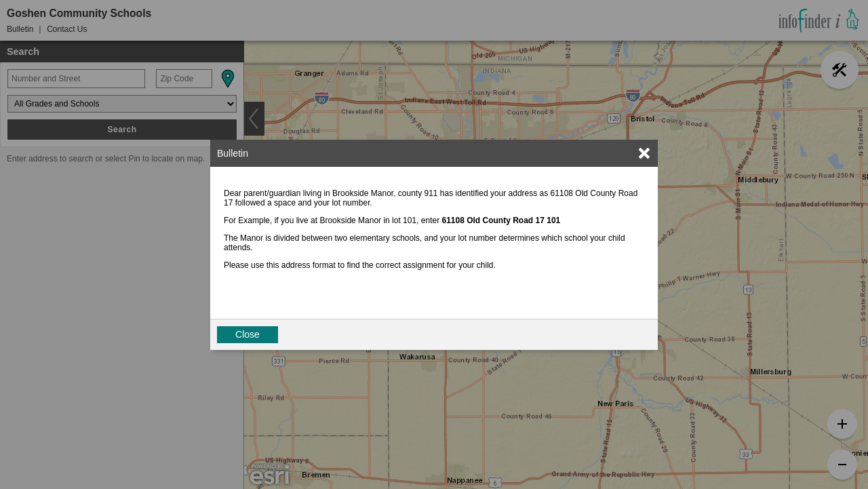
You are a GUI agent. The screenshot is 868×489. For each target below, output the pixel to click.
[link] (644, 153)
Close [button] (248, 334)
